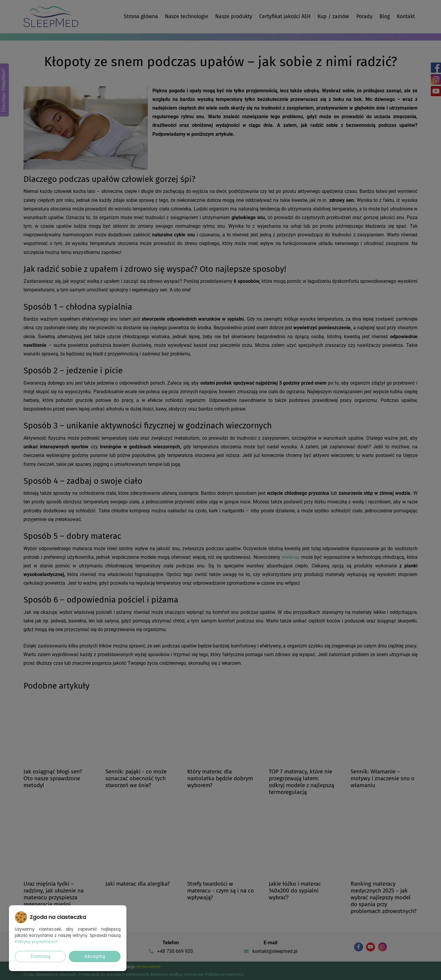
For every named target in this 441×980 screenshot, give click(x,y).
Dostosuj (40, 956)
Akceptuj (95, 956)
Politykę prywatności (36, 942)
